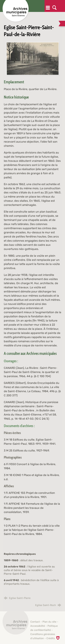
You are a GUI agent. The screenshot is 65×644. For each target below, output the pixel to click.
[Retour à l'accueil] (16, 623)
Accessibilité (38, 626)
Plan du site (49, 622)
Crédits (51, 638)
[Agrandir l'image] (33, 58)
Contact (35, 622)
